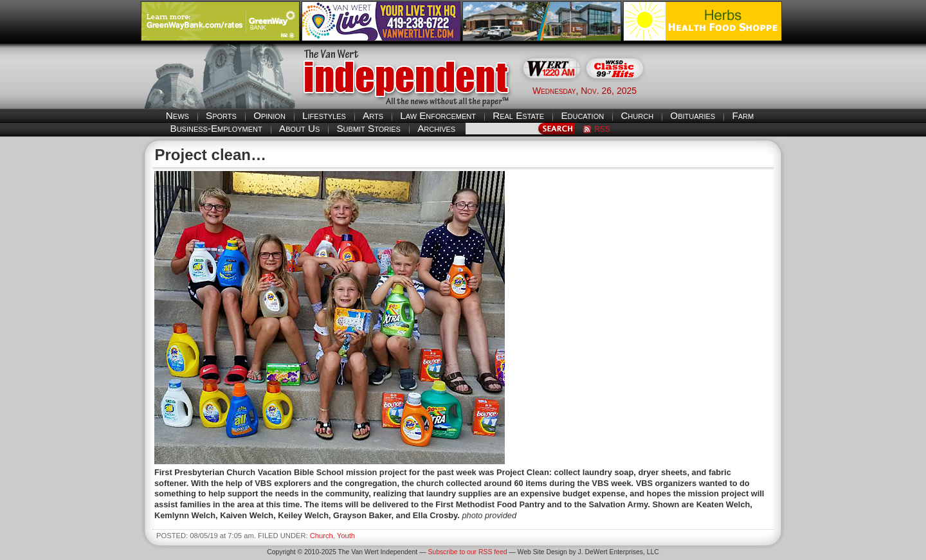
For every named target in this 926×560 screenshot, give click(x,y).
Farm (743, 115)
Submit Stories (368, 128)
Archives (436, 128)
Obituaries (693, 115)
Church (637, 115)
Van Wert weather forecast (721, 90)
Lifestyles (324, 115)
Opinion (269, 115)
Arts (373, 115)
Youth (346, 536)
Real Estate (518, 115)
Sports (221, 115)
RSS (602, 129)
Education (582, 115)
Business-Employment (216, 128)
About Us (299, 128)
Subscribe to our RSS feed (467, 552)
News (177, 115)
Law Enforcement (438, 115)
